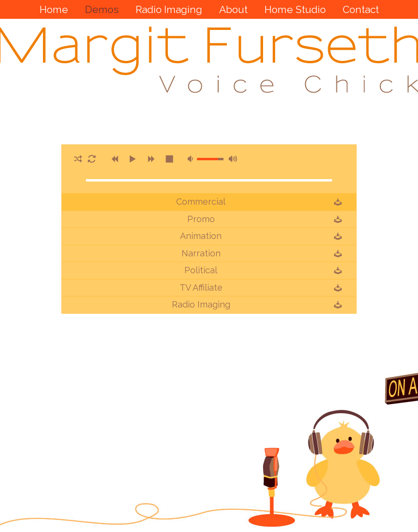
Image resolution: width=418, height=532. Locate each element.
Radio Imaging (201, 305)
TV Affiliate (201, 288)
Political (201, 270)
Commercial (201, 202)
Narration (201, 253)
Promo (201, 219)
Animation (201, 236)
